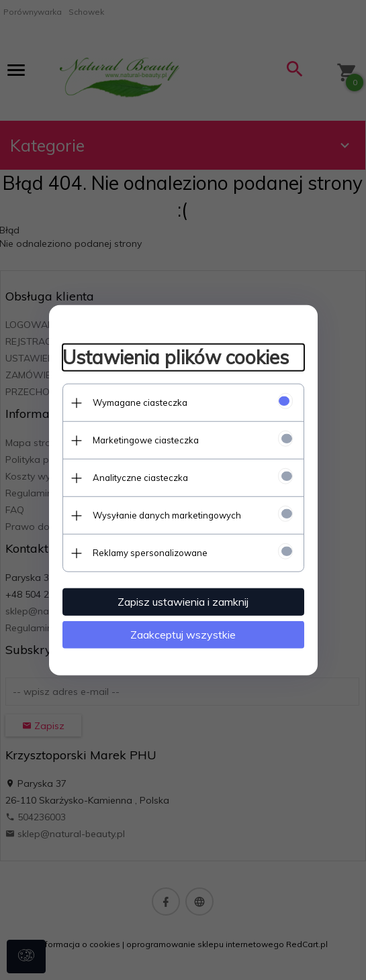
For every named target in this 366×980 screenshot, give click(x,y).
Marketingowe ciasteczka (146, 440)
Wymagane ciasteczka (140, 402)
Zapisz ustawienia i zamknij (183, 602)
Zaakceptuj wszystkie (183, 635)
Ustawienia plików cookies (176, 357)
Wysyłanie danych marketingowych (167, 515)
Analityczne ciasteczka (140, 478)
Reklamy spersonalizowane (150, 553)
